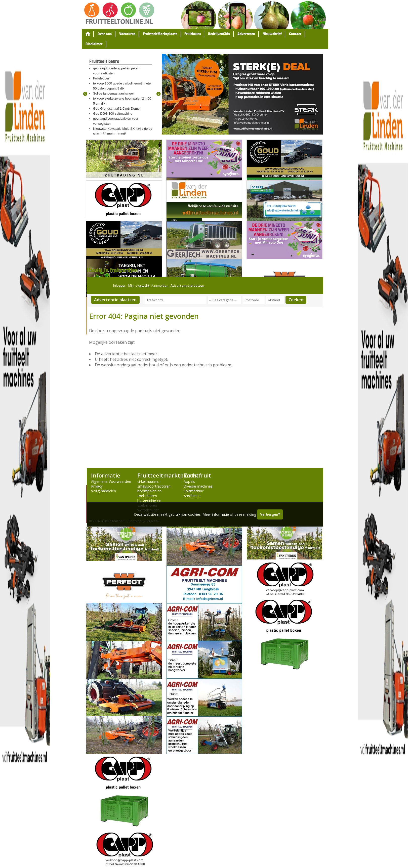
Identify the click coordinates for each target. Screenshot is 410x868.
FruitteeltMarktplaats (160, 34)
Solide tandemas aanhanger (114, 93)
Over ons (105, 34)
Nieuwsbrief (272, 34)
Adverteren (246, 34)
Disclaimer (94, 44)
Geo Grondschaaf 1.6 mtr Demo (116, 109)
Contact (295, 34)
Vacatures (127, 34)
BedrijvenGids (219, 34)
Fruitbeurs (193, 34)
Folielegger (101, 78)
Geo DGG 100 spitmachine (113, 114)
